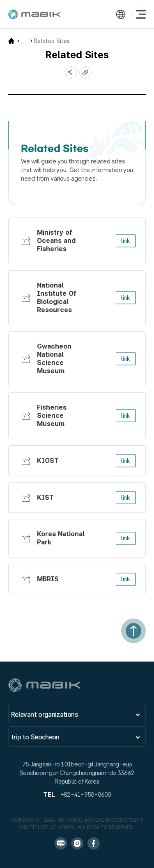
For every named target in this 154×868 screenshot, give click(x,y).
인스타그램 (77, 843)
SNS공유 (71, 73)
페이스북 (94, 843)
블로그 (61, 843)
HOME (11, 41)
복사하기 (85, 73)
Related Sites (52, 41)
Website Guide (24, 41)
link (126, 241)
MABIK (34, 14)
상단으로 (133, 631)
